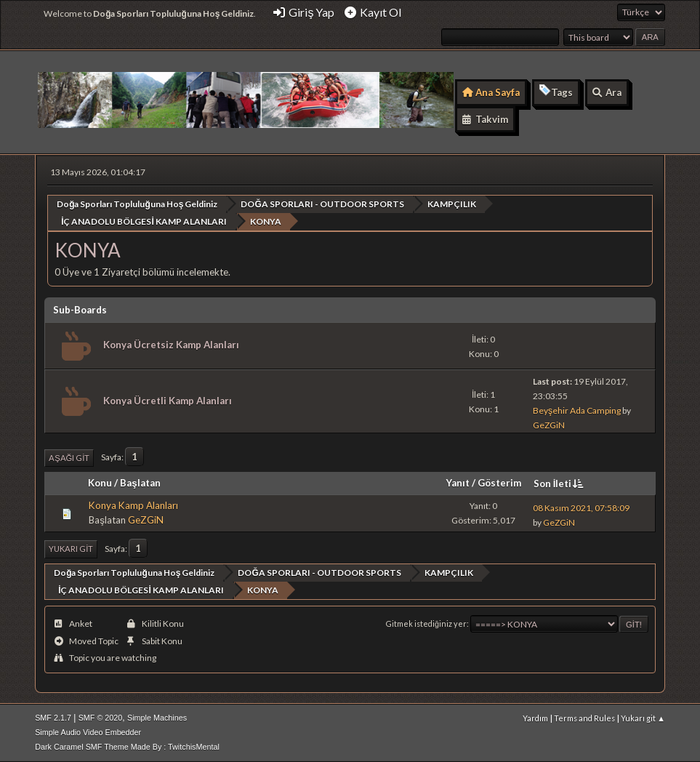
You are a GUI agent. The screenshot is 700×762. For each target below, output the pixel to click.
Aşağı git (69, 458)
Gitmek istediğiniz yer (426, 623)
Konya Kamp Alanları (133, 505)
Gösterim (499, 483)
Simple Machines (157, 718)
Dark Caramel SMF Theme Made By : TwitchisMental (127, 747)
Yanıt (458, 483)
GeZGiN (549, 425)
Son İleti (560, 484)
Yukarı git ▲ (643, 718)
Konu (100, 483)
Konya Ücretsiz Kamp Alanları (171, 345)
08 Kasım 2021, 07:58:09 (581, 508)
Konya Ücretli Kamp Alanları (168, 401)
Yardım (535, 718)
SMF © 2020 (101, 718)
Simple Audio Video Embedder (88, 732)
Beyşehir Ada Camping (577, 410)
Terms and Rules (584, 718)
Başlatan (140, 483)
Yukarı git (71, 549)
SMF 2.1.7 (53, 718)
